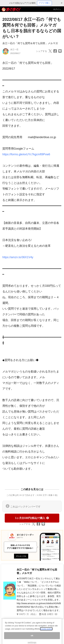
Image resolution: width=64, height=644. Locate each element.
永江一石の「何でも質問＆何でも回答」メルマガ (30, 43)
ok (32, 638)
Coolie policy (46, 632)
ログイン (57, 9)
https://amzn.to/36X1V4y (18, 257)
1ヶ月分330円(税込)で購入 (32, 518)
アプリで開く (44, 3)
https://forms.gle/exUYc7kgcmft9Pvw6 (26, 154)
